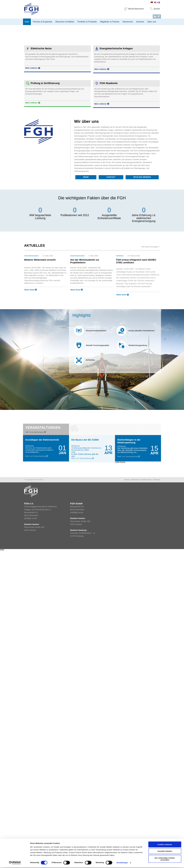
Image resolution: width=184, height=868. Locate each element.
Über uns (152, 22)
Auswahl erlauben (165, 453)
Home (127, 481)
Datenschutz (146, 481)
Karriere (140, 22)
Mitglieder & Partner (110, 22)
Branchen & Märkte (65, 22)
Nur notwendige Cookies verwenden (165, 461)
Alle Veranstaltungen (36, 433)
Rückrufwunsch (134, 9)
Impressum (135, 481)
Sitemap (156, 481)
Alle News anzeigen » (151, 248)
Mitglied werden (142, 178)
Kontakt (111, 178)
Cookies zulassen (165, 446)
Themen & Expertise (42, 22)
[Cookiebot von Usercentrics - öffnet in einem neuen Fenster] (15, 465)
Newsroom (128, 22)
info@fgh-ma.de (77, 514)
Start (27, 22)
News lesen (31, 291)
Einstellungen (122, 465)
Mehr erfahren (33, 69)
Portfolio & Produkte (87, 22)
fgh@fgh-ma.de (31, 520)
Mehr (86, 178)
